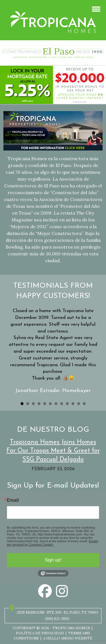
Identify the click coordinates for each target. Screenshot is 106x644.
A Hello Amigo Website (68, 638)
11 (79, 404)
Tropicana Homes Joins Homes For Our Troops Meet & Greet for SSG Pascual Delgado (53, 451)
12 (84, 404)
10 (73, 404)
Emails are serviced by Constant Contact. (52, 543)
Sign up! (53, 560)
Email (13, 500)
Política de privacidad (40, 633)
